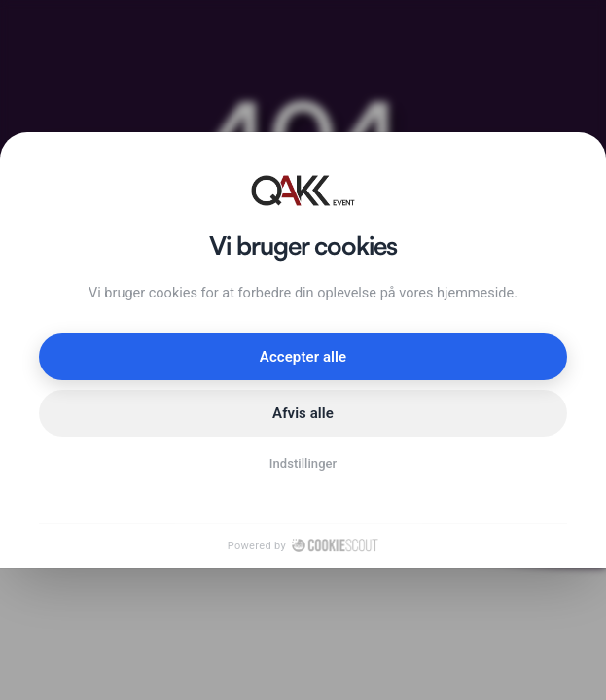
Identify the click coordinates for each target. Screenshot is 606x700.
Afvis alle (303, 413)
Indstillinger (303, 463)
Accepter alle (303, 357)
